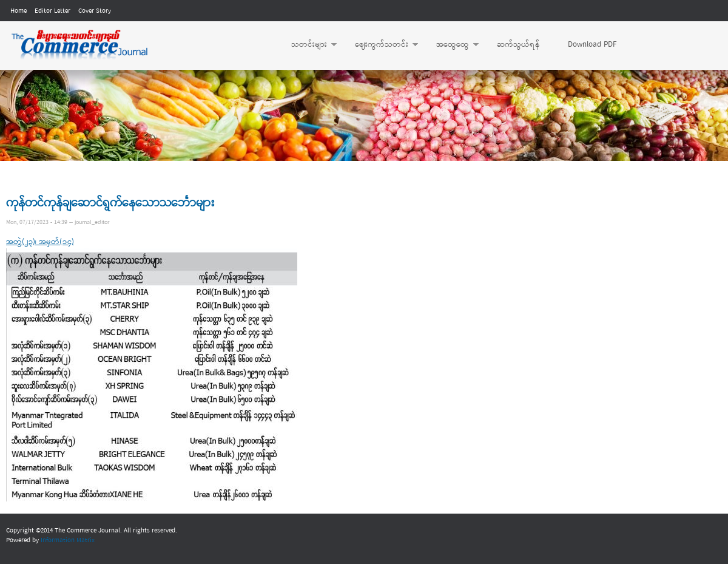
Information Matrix (68, 540)
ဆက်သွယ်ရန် (518, 45)
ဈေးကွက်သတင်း (380, 45)
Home (19, 11)
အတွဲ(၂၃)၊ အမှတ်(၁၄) (40, 242)
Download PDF (592, 45)
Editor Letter (52, 11)
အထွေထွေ (451, 45)
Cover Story (95, 11)
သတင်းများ (308, 45)
